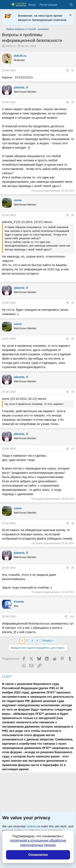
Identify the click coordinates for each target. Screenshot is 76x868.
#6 (73, 392)
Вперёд (47, 640)
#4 (73, 303)
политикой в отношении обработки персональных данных (38, 843)
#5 (73, 339)
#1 (73, 71)
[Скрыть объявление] (70, 16)
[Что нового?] (63, 5)
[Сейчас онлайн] (10, 62)
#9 (73, 568)
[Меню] (6, 5)
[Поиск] (71, 5)
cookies (31, 826)
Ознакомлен (38, 855)
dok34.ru (11, 46)
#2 (73, 102)
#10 (72, 617)
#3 (73, 215)
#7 (73, 449)
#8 (73, 523)
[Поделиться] (67, 71)
